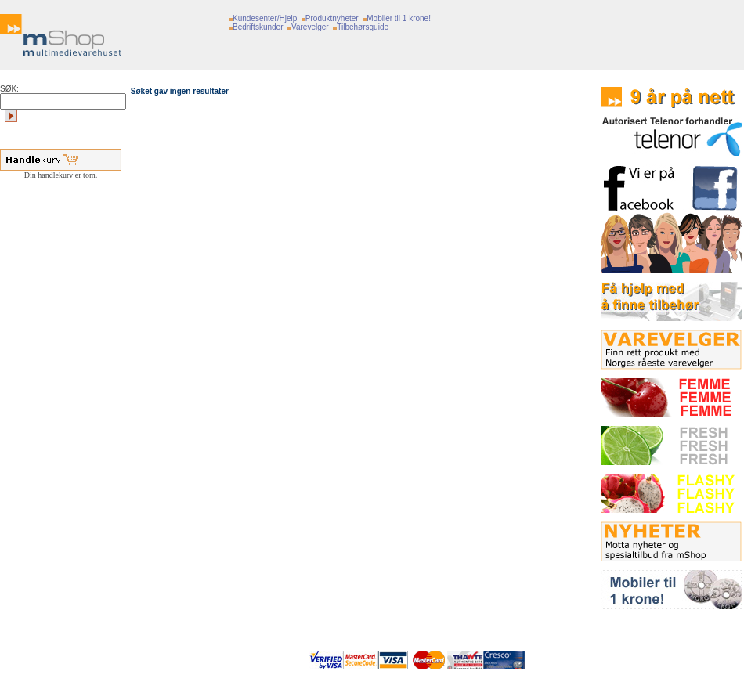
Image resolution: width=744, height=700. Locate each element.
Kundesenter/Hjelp (265, 18)
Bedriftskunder (258, 27)
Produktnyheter (332, 18)
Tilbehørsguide (363, 27)
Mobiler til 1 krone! (399, 18)
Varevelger (310, 27)
